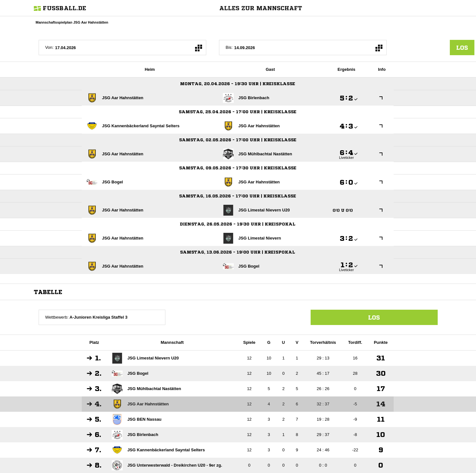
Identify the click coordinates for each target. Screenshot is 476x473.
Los (374, 317)
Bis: (229, 47)
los (462, 48)
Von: (49, 47)
